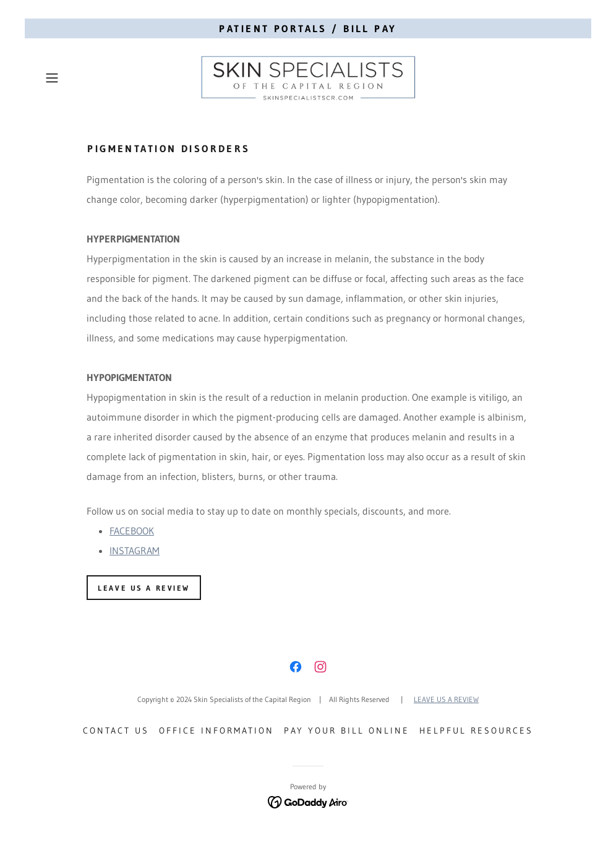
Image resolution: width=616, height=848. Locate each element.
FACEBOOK (132, 531)
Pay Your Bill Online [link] (347, 730)
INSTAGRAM (135, 550)
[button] (80, 78)
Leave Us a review (144, 588)
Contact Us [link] (116, 730)
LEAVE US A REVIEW (446, 699)
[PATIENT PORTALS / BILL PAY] (308, 28)
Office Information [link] (216, 730)
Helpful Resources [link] (476, 730)
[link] (308, 78)
